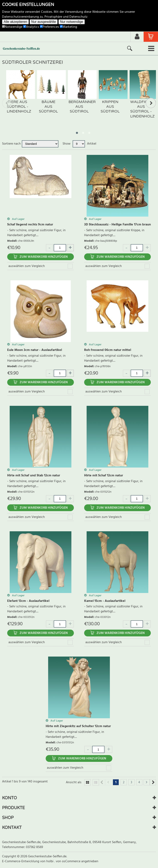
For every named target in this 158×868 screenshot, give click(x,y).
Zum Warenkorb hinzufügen (44, 257)
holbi (50, 861)
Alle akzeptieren (15, 22)
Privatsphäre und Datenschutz (66, 17)
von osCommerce (69, 861)
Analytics (31, 27)
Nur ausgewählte (44, 22)
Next (151, 103)
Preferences (49, 27)
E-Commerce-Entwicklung (21, 861)
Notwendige (12, 27)
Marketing (69, 27)
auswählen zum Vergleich (27, 266)
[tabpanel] (17, 96)
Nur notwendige (72, 22)
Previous (7, 103)
